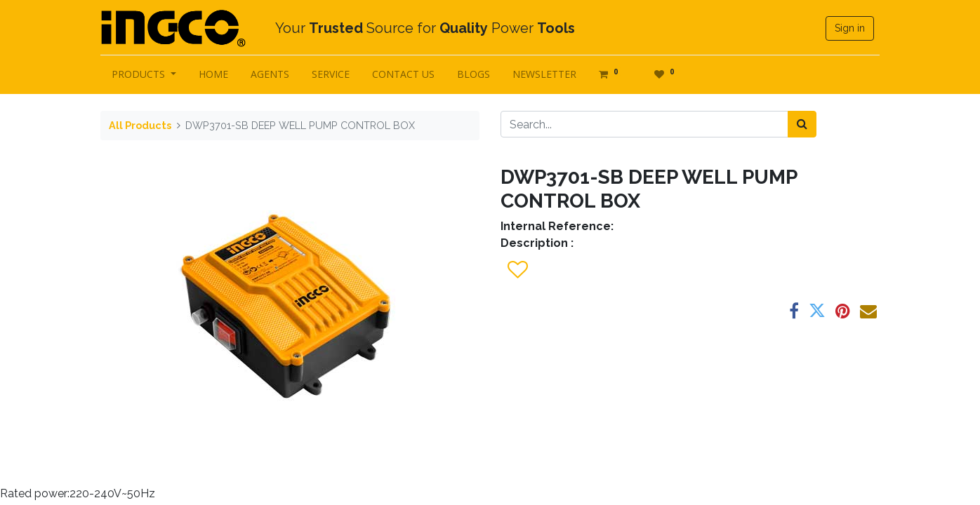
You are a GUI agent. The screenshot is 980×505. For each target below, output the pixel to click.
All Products (140, 125)
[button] (517, 270)
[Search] (802, 124)
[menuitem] (213, 74)
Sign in (850, 28)
